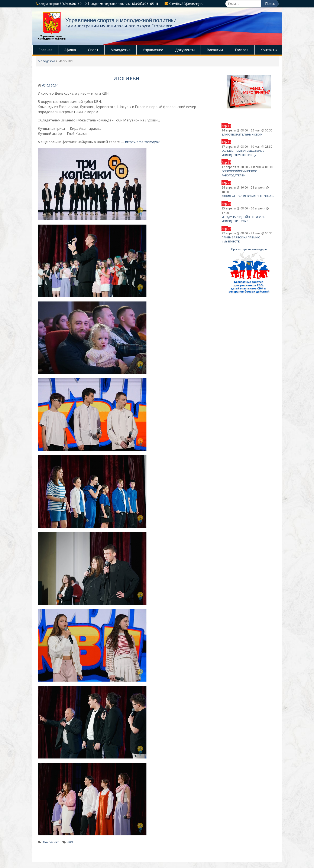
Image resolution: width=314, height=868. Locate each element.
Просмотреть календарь (249, 249)
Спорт (93, 50)
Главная (45, 50)
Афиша (70, 50)
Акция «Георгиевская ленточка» (248, 196)
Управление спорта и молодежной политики (121, 20)
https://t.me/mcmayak (142, 142)
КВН (70, 842)
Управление (153, 50)
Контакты (269, 50)
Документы (185, 50)
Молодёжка (121, 50)
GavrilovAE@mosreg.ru (186, 4)
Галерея (242, 50)
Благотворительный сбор (242, 135)
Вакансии (215, 50)
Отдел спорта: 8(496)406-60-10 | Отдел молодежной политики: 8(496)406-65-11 (99, 4)
